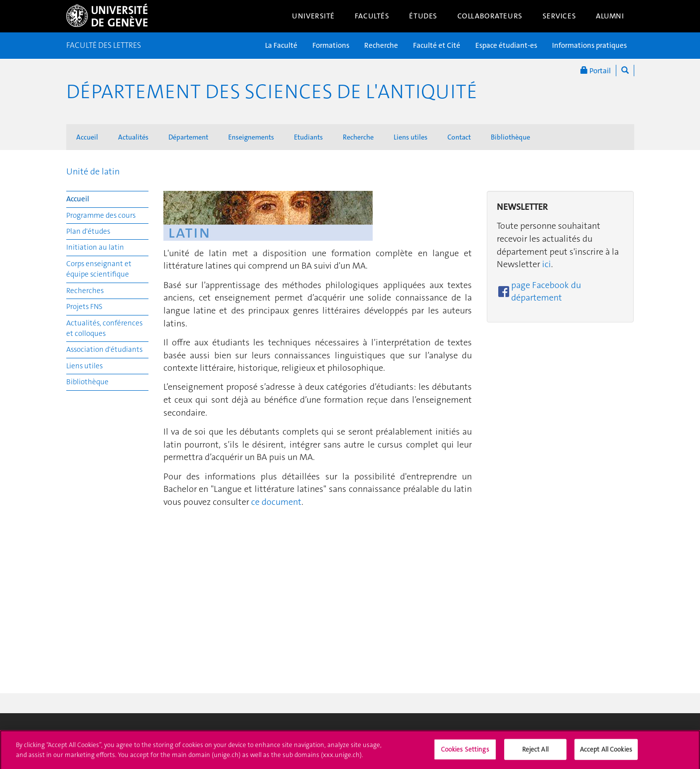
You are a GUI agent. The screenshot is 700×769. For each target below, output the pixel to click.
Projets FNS (84, 307)
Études (423, 16)
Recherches (85, 291)
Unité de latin (93, 171)
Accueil (87, 137)
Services (560, 16)
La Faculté (281, 45)
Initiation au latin (95, 247)
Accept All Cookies (606, 753)
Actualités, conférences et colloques (104, 328)
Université (313, 16)
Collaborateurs (490, 16)
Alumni (610, 16)
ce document (276, 502)
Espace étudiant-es (506, 45)
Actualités (133, 137)
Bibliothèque (510, 137)
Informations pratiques (589, 45)
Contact (459, 137)
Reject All (535, 753)
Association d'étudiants (104, 349)
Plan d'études (88, 231)
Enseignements (251, 137)
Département (188, 137)
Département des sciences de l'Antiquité (272, 92)
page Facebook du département (546, 292)
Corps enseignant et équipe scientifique (99, 269)
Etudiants (308, 137)
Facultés (372, 16)
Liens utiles (411, 137)
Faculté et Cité (437, 45)
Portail (596, 71)
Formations (331, 45)
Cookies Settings (465, 753)
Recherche (381, 45)
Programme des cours (101, 215)
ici (547, 264)
